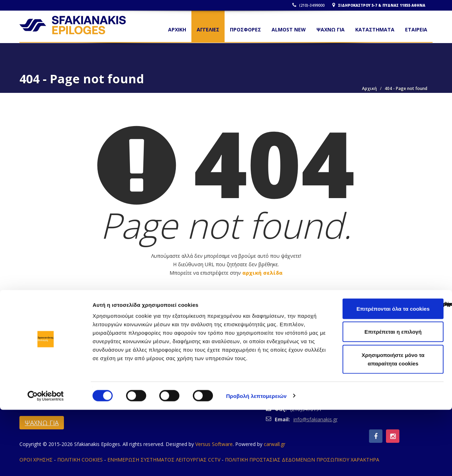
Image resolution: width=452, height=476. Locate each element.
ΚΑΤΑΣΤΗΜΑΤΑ (375, 29)
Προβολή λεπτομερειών (256, 462)
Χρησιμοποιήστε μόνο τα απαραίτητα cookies (393, 425)
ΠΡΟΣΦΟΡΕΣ (245, 29)
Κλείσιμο (23, 338)
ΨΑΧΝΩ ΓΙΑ (331, 29)
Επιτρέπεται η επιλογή (393, 398)
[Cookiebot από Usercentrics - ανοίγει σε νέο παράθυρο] (46, 462)
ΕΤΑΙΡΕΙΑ (416, 29)
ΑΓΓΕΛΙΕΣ (208, 29)
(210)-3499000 (311, 5)
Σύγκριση (428, 338)
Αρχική (369, 88)
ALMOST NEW (289, 29)
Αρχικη (177, 29)
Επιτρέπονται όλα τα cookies (393, 375)
